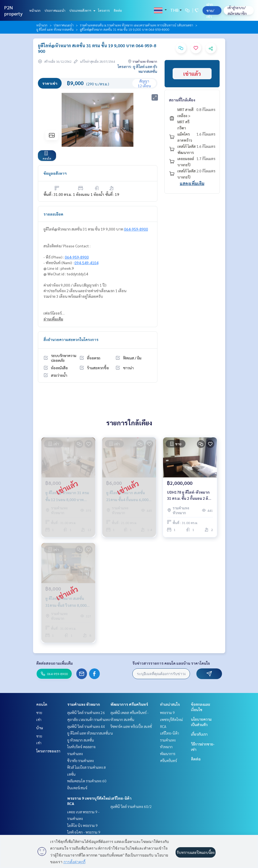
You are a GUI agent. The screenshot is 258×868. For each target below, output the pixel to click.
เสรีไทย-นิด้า (121, 798)
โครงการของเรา (48, 751)
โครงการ (104, 10)
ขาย (39, 712)
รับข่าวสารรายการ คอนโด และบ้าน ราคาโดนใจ (171, 663)
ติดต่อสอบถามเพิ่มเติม (55, 663)
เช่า (39, 719)
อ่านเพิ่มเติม (53, 319)
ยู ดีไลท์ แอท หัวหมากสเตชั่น (55, 29)
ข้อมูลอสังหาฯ (55, 173)
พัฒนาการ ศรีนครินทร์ (129, 704)
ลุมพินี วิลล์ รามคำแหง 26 (86, 712)
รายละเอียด (53, 214)
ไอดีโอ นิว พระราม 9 (82, 825)
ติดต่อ (118, 10)
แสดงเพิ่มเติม (192, 183)
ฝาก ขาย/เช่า (210, 10)
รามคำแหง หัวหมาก (84, 704)
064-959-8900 (136, 229)
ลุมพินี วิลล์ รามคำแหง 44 (86, 726)
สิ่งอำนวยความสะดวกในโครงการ (71, 339)
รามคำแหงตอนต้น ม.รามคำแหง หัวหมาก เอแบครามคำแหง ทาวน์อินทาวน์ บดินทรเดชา (136, 25)
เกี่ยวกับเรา (199, 734)
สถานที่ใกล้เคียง (182, 100)
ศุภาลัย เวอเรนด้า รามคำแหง (88, 719)
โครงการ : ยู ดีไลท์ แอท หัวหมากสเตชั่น (137, 69)
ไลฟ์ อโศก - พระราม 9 (84, 832)
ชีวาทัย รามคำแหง (80, 760)
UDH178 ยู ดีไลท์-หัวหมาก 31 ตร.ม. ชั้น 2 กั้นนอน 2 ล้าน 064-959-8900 (190, 495)
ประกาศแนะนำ (55, 10)
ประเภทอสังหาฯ (82, 10)
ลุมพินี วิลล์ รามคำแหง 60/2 (131, 806)
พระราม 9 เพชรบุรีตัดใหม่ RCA (171, 719)
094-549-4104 (86, 263)
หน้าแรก (35, 10)
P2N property (13, 10)
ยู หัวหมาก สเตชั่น (81, 740)
